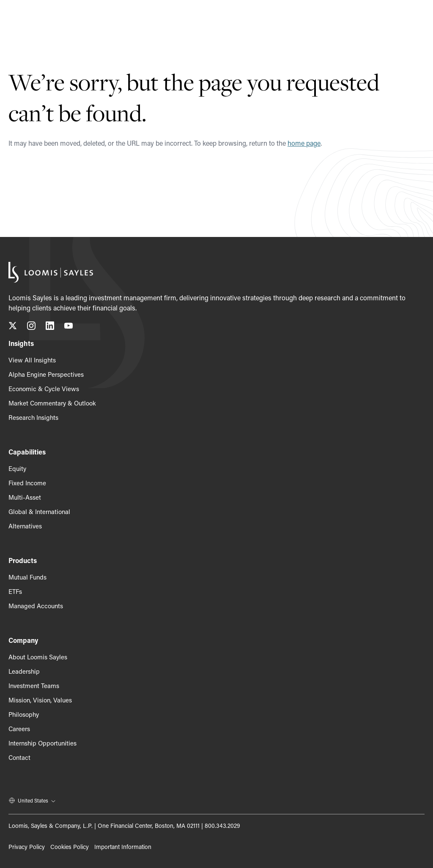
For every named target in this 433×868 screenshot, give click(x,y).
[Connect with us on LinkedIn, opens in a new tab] (50, 327)
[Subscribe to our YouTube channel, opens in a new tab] (69, 327)
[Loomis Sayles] (44, 19)
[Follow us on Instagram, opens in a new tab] (31, 327)
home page (304, 143)
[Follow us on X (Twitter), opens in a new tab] (13, 327)
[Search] (397, 19)
